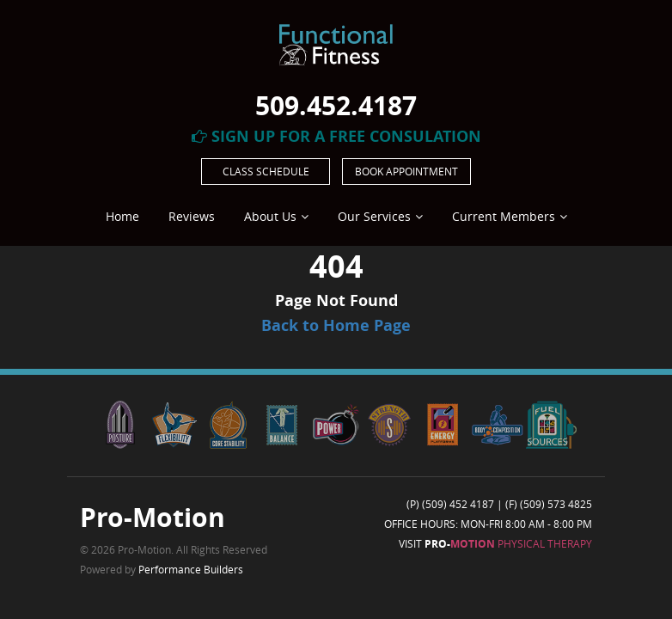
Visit (495, 543)
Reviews (192, 216)
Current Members (504, 216)
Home (122, 216)
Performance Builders (191, 569)
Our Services (374, 216)
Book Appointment (406, 171)
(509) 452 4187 (458, 504)
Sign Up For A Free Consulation (336, 136)
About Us (270, 216)
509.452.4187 (336, 105)
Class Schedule (266, 171)
